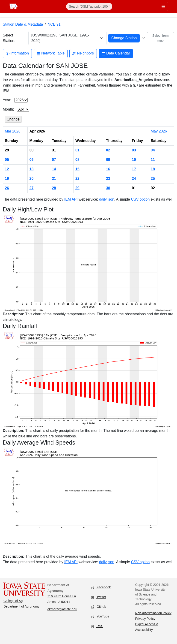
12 (7, 169)
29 (77, 188)
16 (108, 169)
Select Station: (9, 38)
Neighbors (83, 53)
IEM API (71, 199)
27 (32, 188)
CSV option (140, 199)
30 (108, 188)
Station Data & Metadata (23, 24)
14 (54, 169)
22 (77, 179)
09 (108, 160)
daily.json (107, 199)
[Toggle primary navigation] (163, 6)
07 (54, 160)
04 (153, 150)
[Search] (89, 6)
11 (153, 160)
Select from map (161, 38)
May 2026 (159, 131)
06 (32, 160)
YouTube (100, 616)
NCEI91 (54, 24)
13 (32, 169)
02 (108, 150)
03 (134, 150)
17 (134, 169)
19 (7, 179)
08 (77, 160)
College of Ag (13, 601)
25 (153, 179)
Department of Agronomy (21, 606)
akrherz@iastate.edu (62, 609)
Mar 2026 (13, 131)
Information (17, 53)
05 (7, 160)
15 (77, 169)
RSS (97, 626)
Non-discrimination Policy (153, 613)
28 (54, 188)
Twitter (99, 597)
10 (134, 160)
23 (108, 179)
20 (32, 179)
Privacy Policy (145, 619)
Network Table (51, 53)
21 (54, 179)
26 (7, 188)
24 (134, 179)
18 (153, 169)
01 (77, 150)
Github (99, 607)
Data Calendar (116, 53)
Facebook (101, 587)
